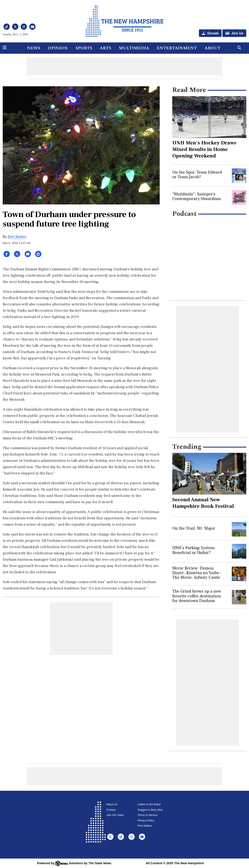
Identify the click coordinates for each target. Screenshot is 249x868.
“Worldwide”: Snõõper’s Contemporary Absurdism (197, 196)
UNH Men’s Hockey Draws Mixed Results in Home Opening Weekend (204, 149)
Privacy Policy (146, 820)
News (34, 48)
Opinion (58, 48)
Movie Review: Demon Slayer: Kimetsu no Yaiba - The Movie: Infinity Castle (197, 573)
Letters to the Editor (149, 804)
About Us (112, 804)
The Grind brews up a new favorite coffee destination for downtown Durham (197, 596)
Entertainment (177, 48)
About (213, 48)
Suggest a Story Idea (150, 810)
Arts (105, 48)
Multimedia (134, 48)
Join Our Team (115, 815)
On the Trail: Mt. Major (194, 528)
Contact (111, 810)
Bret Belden (17, 237)
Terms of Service (147, 815)
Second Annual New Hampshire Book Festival (203, 503)
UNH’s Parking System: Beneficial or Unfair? (194, 550)
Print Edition (145, 826)
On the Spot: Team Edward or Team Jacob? (197, 175)
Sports (84, 48)
